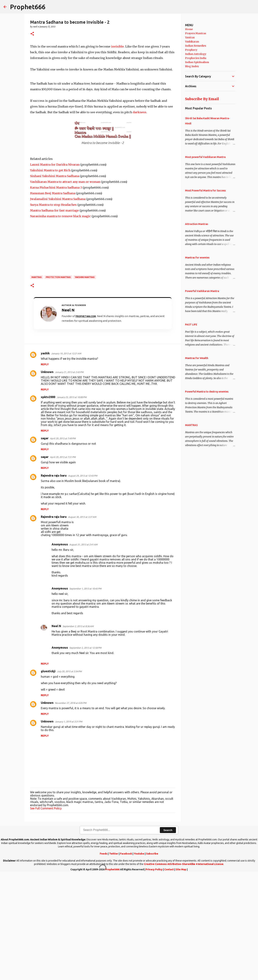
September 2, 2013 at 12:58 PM (85, 753)
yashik (45, 459)
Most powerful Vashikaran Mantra (205, 157)
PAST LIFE (191, 325)
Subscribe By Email (202, 99)
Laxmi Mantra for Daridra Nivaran (55, 270)
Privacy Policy (154, 975)
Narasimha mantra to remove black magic (60, 322)
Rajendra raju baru (54, 581)
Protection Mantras (58, 383)
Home (189, 29)
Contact (169, 975)
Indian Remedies (196, 46)
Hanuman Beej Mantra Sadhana (53, 299)
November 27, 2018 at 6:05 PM (71, 809)
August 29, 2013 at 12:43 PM (83, 581)
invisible (117, 99)
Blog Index (192, 66)
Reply (45, 470)
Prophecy (191, 50)
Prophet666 (28, 7)
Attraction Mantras (197, 224)
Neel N (56, 732)
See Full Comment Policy (46, 914)
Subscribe (152, 959)
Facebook (126, 959)
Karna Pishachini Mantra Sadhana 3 (56, 293)
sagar (45, 544)
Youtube (139, 959)
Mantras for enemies (197, 258)
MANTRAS (37, 383)
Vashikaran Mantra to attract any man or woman (65, 287)
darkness (140, 218)
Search (168, 936)
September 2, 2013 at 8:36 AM (78, 732)
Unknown (47, 478)
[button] (32, 34)
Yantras (190, 37)
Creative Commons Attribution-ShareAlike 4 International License (184, 970)
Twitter (114, 959)
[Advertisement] (103, 69)
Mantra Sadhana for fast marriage (54, 316)
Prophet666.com (86, 422)
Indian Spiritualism (197, 62)
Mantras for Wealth (197, 358)
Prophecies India (196, 58)
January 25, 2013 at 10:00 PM (72, 503)
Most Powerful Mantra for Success (205, 191)
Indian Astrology (196, 54)
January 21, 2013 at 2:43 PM (69, 478)
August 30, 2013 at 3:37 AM (82, 623)
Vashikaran (192, 42)
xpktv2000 (48, 503)
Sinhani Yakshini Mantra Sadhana (55, 282)
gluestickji (48, 777)
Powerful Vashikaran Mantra (202, 291)
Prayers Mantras (196, 33)
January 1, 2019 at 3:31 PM (69, 827)
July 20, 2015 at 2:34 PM (69, 777)
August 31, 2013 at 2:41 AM (83, 650)
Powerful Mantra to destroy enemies (207, 392)
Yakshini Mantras (85, 383)
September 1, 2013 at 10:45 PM (85, 694)
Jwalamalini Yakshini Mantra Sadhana (58, 305)
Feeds (104, 959)
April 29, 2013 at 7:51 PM (63, 563)
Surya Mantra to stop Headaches (53, 310)
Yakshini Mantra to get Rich (50, 276)
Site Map (181, 975)
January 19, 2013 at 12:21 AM (66, 459)
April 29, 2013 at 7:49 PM (63, 544)
